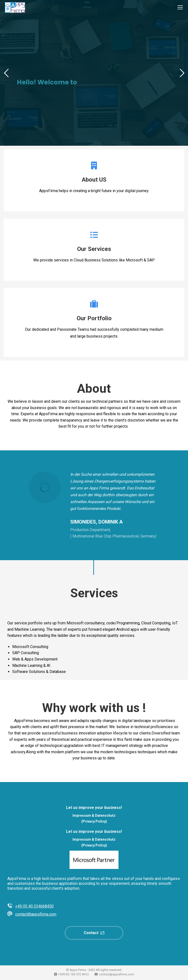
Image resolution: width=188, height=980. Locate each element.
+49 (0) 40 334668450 (34, 906)
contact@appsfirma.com (36, 914)
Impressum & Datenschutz (94, 815)
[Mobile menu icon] (180, 7)
